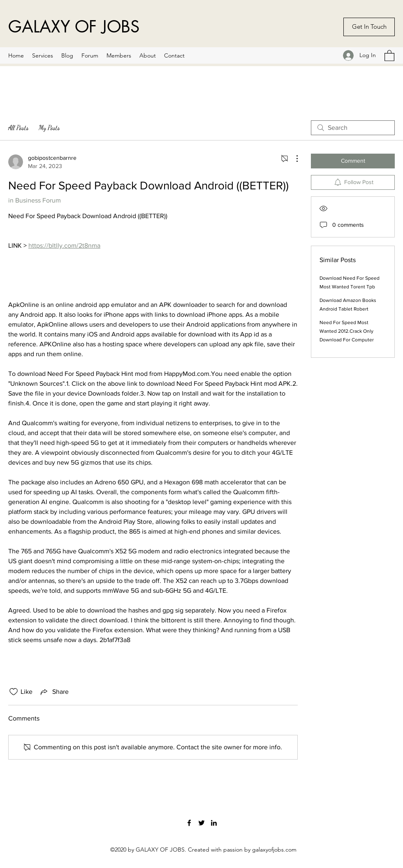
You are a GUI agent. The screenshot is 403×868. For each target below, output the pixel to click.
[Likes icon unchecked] (14, 692)
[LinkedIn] (214, 823)
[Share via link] (54, 692)
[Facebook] (189, 823)
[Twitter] (201, 823)
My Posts (49, 128)
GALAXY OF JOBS (74, 27)
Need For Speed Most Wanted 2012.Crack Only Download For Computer (347, 331)
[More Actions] (293, 159)
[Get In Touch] (369, 27)
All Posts (19, 128)
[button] (389, 55)
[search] (353, 128)
